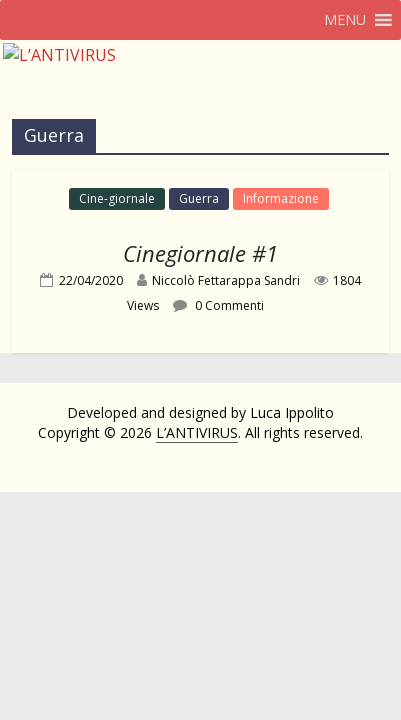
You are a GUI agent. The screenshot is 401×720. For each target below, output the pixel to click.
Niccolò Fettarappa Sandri (226, 280)
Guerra (199, 198)
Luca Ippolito (292, 412)
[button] (345, 20)
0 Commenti (218, 305)
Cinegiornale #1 (200, 253)
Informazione (281, 198)
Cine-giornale (117, 198)
